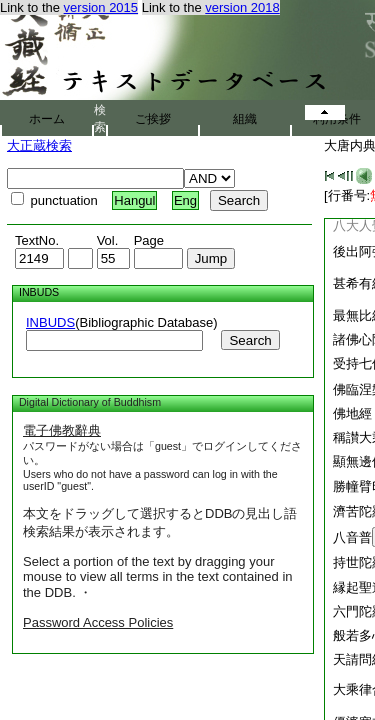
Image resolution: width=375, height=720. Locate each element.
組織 (245, 119)
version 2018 (242, 7)
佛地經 (352, 413)
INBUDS (50, 322)
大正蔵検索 (39, 145)
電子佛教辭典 (62, 430)
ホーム (47, 119)
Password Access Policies (98, 622)
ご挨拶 (153, 119)
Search (250, 340)
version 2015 (101, 7)
